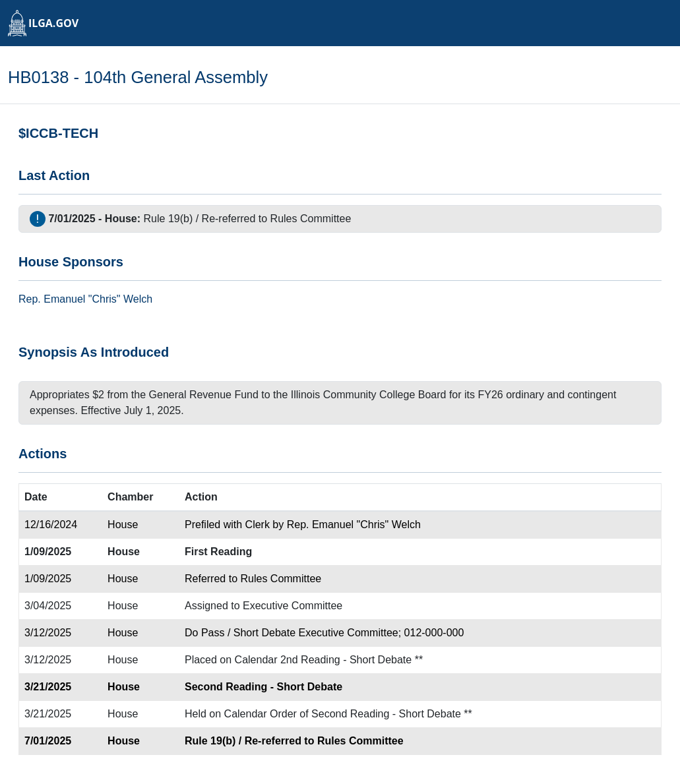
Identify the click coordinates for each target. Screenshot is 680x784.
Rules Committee (311, 219)
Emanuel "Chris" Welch (98, 299)
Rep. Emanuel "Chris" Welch (354, 525)
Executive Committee (293, 606)
